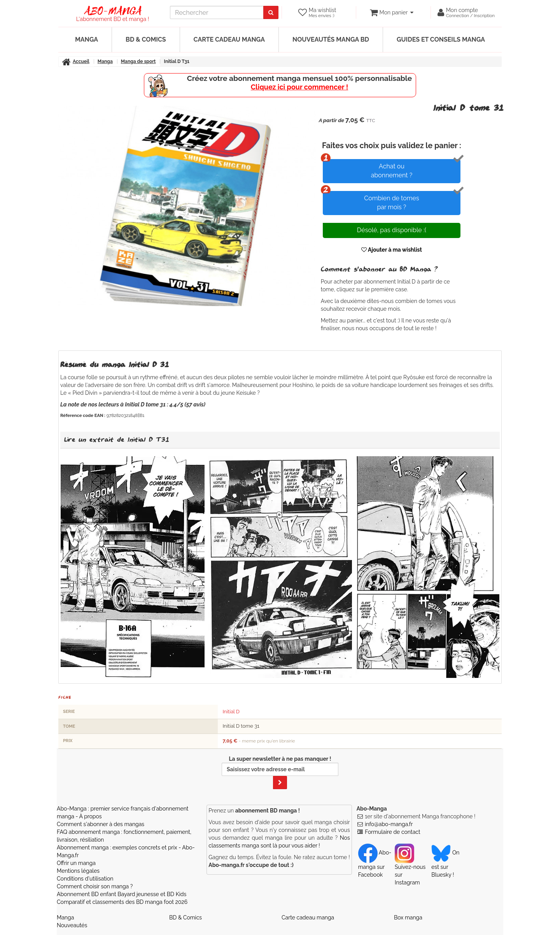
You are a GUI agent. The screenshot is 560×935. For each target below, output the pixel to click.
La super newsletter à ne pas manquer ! (280, 772)
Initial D (231, 712)
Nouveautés (72, 925)
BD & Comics (146, 39)
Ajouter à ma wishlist (392, 250)
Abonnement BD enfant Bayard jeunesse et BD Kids (122, 894)
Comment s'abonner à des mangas (101, 824)
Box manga (408, 917)
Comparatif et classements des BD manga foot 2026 (122, 902)
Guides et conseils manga (441, 39)
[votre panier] (391, 12)
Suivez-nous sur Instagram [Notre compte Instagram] (410, 867)
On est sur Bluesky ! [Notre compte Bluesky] (445, 863)
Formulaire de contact (392, 832)
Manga (87, 39)
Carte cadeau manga (229, 39)
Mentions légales (78, 871)
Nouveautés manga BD (331, 39)
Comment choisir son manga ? (95, 886)
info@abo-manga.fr (389, 824)
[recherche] (217, 12)
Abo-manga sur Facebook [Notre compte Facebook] (375, 863)
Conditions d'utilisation (85, 879)
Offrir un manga (76, 863)
